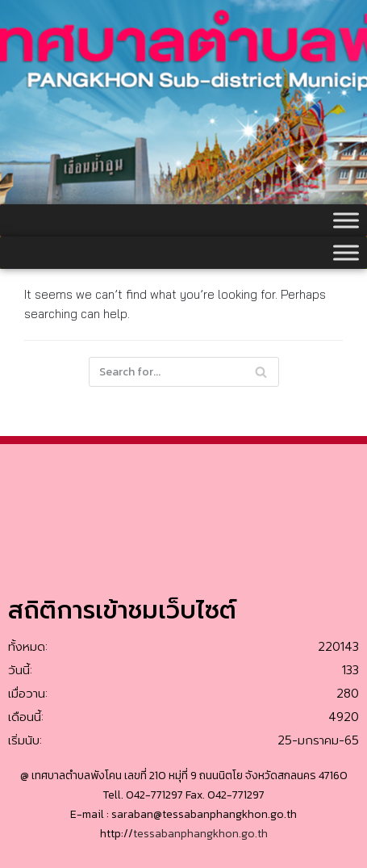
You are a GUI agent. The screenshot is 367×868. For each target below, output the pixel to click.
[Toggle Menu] (346, 220)
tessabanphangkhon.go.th (200, 834)
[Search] (261, 372)
